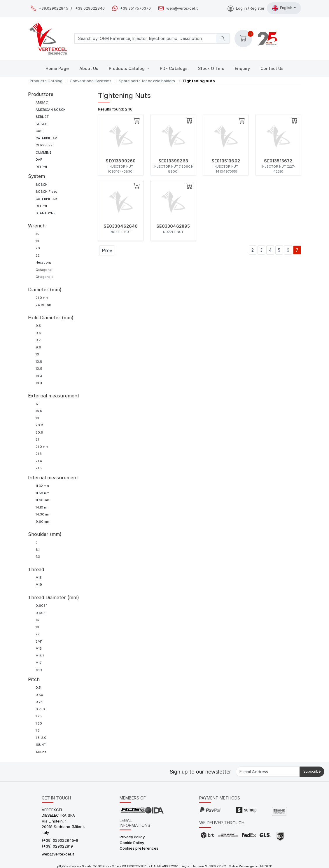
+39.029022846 (90, 8)
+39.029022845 (54, 8)
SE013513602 (226, 161)
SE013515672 (278, 161)
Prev (107, 250)
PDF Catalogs (174, 68)
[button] (243, 38)
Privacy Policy (132, 837)
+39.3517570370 (135, 8)
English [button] (283, 8)
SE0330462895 (173, 226)
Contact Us (272, 68)
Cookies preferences (139, 848)
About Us (89, 68)
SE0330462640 (121, 226)
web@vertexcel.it (182, 8)
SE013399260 (121, 161)
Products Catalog (127, 68)
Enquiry (242, 68)
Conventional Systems (91, 81)
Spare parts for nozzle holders (147, 81)
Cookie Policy (132, 843)
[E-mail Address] (268, 772)
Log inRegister (246, 8)
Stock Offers (211, 68)
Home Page (57, 68)
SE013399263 (173, 161)
